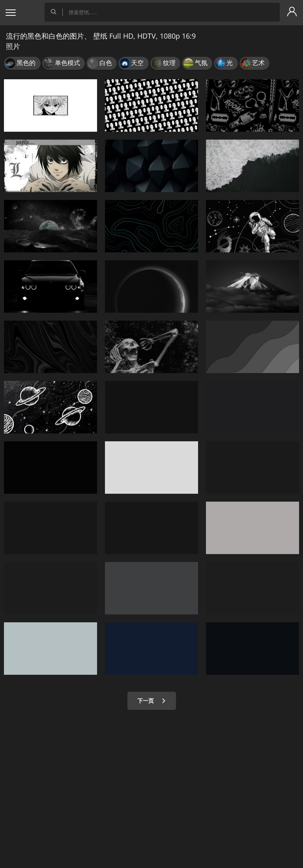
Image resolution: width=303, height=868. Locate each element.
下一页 (152, 701)
